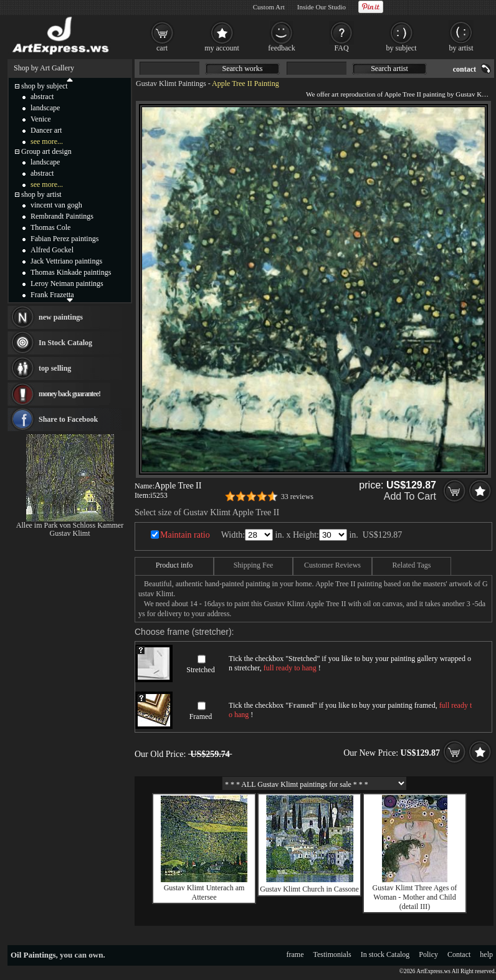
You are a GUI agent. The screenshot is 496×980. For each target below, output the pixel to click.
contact (465, 69)
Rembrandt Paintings (62, 216)
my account (222, 48)
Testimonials (332, 954)
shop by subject (45, 86)
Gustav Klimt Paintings (171, 83)
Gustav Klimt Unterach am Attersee (204, 892)
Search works (243, 69)
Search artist (389, 69)
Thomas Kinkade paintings (71, 272)
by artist (461, 48)
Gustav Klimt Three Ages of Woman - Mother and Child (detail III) (415, 897)
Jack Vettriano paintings (66, 261)
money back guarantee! (69, 394)
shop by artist (41, 194)
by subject (402, 48)
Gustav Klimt (70, 533)
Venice (41, 119)
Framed (201, 716)
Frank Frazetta (52, 295)
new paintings (61, 317)
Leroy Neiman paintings (67, 283)
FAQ (341, 48)
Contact (459, 954)
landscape (45, 108)
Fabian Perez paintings (64, 239)
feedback (281, 48)
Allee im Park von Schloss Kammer (70, 525)
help (486, 954)
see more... (47, 141)
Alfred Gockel (52, 250)
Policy (428, 954)
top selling (55, 368)
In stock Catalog (385, 954)
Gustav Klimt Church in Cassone (309, 889)
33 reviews (297, 497)
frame (295, 954)
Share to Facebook (68, 419)
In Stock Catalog (65, 343)
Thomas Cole (50, 227)
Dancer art (46, 130)
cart (162, 48)
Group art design (46, 151)
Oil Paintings (33, 955)
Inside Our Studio (322, 7)
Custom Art (269, 7)
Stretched (200, 670)
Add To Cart (410, 496)
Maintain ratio (185, 535)
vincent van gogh (56, 205)
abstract (42, 97)
